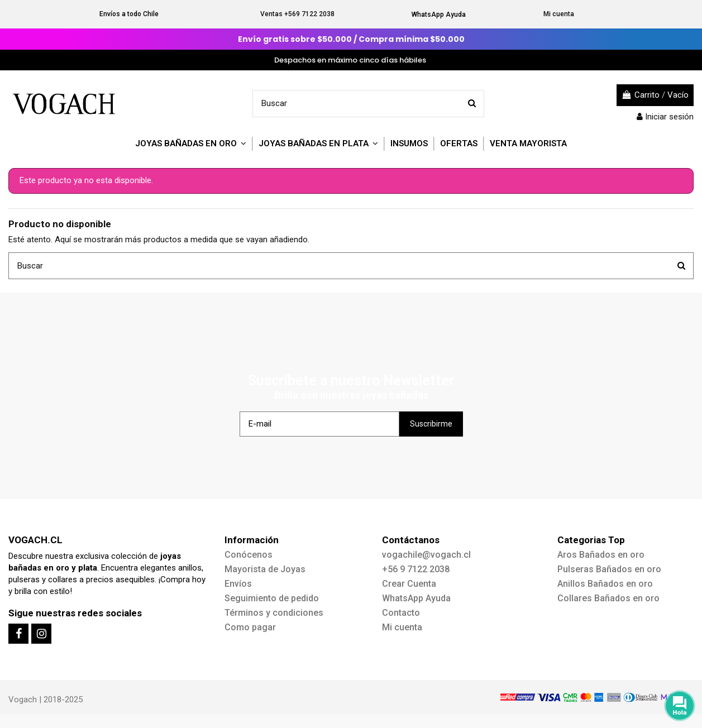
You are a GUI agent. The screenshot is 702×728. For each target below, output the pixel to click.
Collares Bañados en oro (608, 598)
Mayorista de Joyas (265, 569)
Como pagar (250, 627)
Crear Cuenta (409, 584)
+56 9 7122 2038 (416, 569)
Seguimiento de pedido (272, 598)
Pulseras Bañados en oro (609, 569)
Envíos (238, 584)
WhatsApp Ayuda (439, 15)
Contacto (401, 613)
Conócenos (249, 555)
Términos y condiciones (274, 613)
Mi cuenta (559, 14)
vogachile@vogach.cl (426, 555)
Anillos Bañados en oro (605, 584)
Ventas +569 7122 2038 (297, 14)
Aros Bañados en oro (601, 555)
